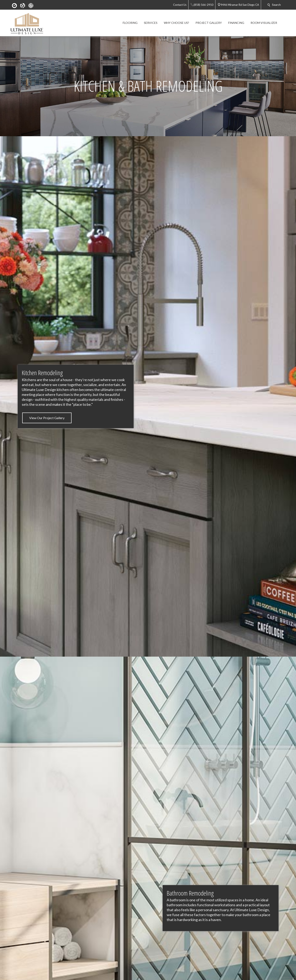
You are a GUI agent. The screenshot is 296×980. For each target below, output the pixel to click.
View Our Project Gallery (47, 418)
